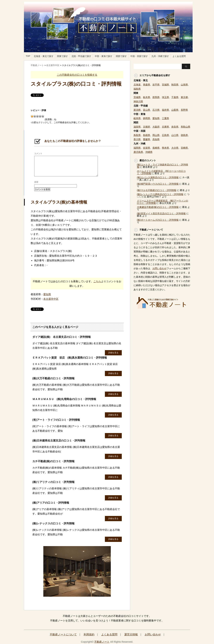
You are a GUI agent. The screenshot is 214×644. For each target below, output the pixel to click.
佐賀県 (147, 148)
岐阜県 (137, 118)
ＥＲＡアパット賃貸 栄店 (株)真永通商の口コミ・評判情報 (70, 358)
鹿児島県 (138, 152)
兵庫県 (165, 127)
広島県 (165, 135)
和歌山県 (186, 127)
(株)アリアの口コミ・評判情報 (51, 503)
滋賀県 (137, 127)
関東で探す (62, 56)
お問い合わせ (160, 268)
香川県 (137, 139)
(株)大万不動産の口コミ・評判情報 (54, 378)
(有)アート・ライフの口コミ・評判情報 (56, 420)
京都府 (147, 127)
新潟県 (137, 110)
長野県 (184, 110)
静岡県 (147, 118)
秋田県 (175, 85)
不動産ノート (102, 642)
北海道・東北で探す (44, 56)
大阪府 (156, 127)
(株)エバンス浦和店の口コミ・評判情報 (158, 177)
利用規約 (89, 634)
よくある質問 (179, 56)
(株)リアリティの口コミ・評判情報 (54, 482)
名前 (36, 182)
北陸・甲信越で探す (81, 56)
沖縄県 (149, 152)
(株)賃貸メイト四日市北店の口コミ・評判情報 (161, 213)
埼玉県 (165, 97)
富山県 (147, 110)
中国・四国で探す (139, 56)
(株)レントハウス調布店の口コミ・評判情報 (160, 194)
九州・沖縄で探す (160, 56)
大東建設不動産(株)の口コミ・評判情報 (158, 207)
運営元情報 (131, 634)
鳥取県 (137, 135)
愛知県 (47, 294)
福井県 (165, 110)
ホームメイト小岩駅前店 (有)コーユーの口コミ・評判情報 (161, 172)
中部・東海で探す (104, 56)
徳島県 (184, 135)
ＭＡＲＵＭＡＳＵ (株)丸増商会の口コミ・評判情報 (64, 399)
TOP (28, 56)
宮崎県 (184, 148)
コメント (38, 154)
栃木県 (147, 97)
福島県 (137, 89)
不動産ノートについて (63, 634)
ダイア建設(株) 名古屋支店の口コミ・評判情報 (62, 337)
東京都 (184, 97)
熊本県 (165, 148)
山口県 (175, 135)
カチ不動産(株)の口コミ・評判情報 (54, 461)
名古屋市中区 (51, 299)
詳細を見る (113, 353)
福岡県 (137, 148)
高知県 (156, 139)
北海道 (137, 85)
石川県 (156, 110)
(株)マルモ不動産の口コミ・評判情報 (157, 190)
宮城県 (165, 85)
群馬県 (156, 97)
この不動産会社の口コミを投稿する (77, 75)
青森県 (147, 85)
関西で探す (121, 56)
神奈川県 (138, 101)
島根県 (147, 135)
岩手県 (156, 85)
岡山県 (156, 135)
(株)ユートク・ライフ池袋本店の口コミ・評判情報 (162, 166)
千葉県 (175, 97)
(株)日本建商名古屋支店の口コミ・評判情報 (59, 441)
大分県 (175, 148)
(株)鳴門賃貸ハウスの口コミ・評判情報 (158, 184)
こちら (97, 281)
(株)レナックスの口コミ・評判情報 (54, 523)
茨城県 (137, 97)
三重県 (165, 118)
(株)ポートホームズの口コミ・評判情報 (158, 220)
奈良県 (175, 127)
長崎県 (156, 148)
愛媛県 (147, 139)
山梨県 (175, 110)
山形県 (184, 85)
